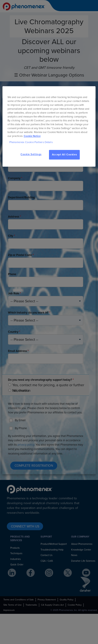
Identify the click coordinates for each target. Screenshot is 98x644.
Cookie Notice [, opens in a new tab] (32, 136)
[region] (49, 126)
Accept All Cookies (64, 155)
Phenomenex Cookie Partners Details (31, 142)
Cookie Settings (31, 155)
